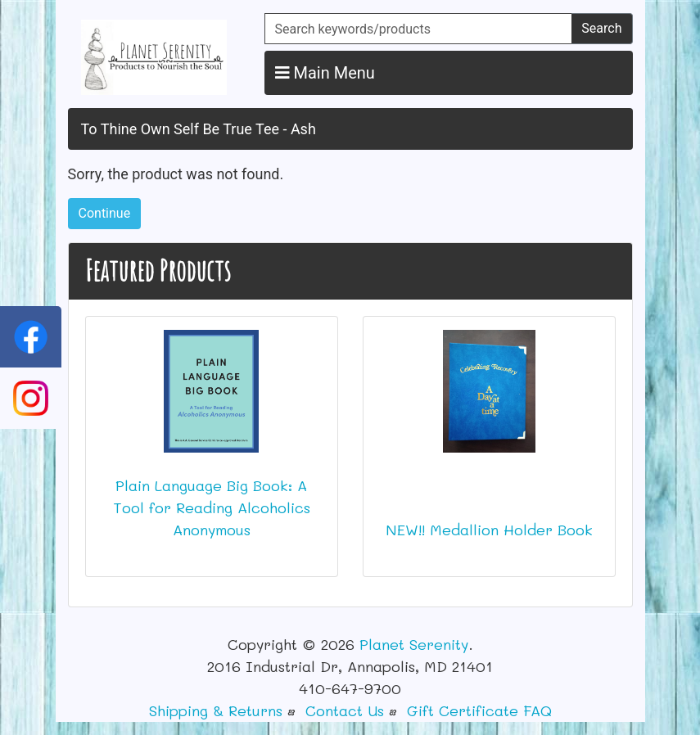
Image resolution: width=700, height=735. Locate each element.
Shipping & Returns (216, 710)
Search (601, 28)
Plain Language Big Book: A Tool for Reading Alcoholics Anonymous (212, 507)
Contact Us (345, 710)
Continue (105, 213)
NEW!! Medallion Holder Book (489, 530)
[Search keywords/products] (419, 29)
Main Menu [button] (325, 73)
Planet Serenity (414, 644)
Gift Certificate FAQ (479, 710)
